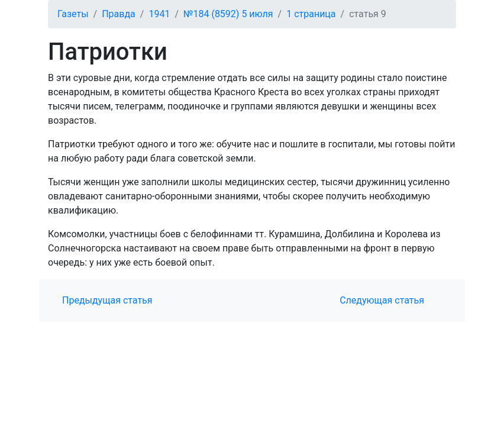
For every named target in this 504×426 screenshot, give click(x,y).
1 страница (311, 14)
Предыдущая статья (107, 300)
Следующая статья (382, 300)
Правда (119, 14)
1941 (159, 14)
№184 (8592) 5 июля (228, 14)
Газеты (73, 14)
